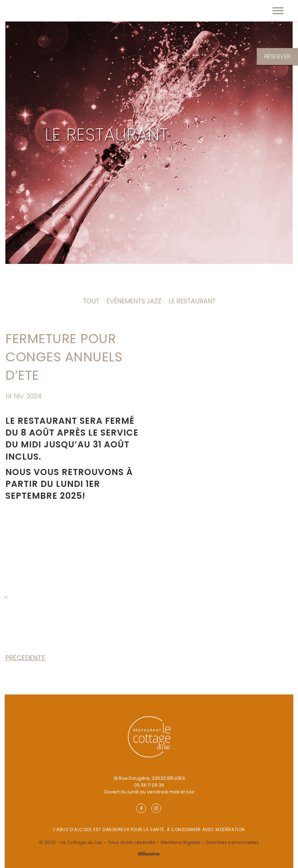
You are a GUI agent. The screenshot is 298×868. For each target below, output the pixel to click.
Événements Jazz (134, 301)
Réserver (278, 56)
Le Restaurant (107, 135)
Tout (91, 301)
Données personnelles (232, 842)
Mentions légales (181, 842)
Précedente (25, 658)
